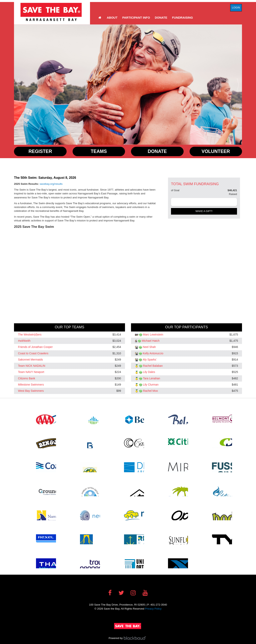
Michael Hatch (151, 341)
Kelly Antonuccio (153, 353)
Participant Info (136, 18)
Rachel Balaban (153, 366)
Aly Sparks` (150, 360)
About (112, 18)
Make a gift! (204, 211)
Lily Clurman (151, 385)
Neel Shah (149, 347)
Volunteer (216, 151)
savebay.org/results (51, 184)
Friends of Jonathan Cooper (35, 347)
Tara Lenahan (152, 378)
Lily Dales (149, 372)
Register (40, 151)
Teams (99, 151)
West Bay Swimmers (31, 391)
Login (236, 8)
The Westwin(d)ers (30, 335)
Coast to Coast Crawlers (33, 353)
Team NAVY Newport (31, 372)
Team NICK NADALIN (32, 366)
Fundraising (182, 18)
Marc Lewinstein (153, 335)
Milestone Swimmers (31, 385)
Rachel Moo (150, 391)
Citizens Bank (27, 378)
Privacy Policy (153, 609)
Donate (161, 18)
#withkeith (24, 341)
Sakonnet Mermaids (30, 360)
